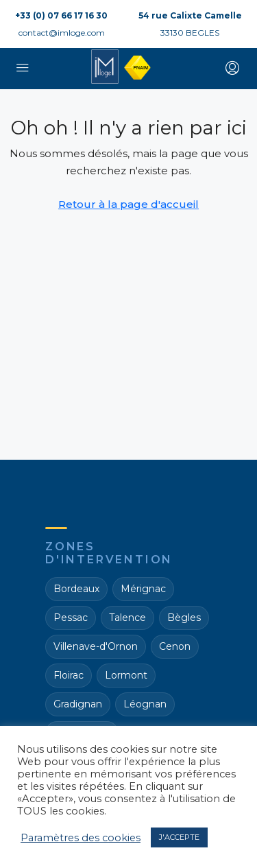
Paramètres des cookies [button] (81, 838)
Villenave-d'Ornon (96, 646)
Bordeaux (76, 589)
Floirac (69, 675)
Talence (127, 618)
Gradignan (78, 704)
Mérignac (143, 589)
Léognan (145, 704)
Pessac (71, 618)
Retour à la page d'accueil (128, 204)
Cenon (175, 646)
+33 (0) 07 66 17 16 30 (61, 15)
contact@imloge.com (62, 33)
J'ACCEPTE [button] (179, 837)
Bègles (184, 618)
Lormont (126, 675)
